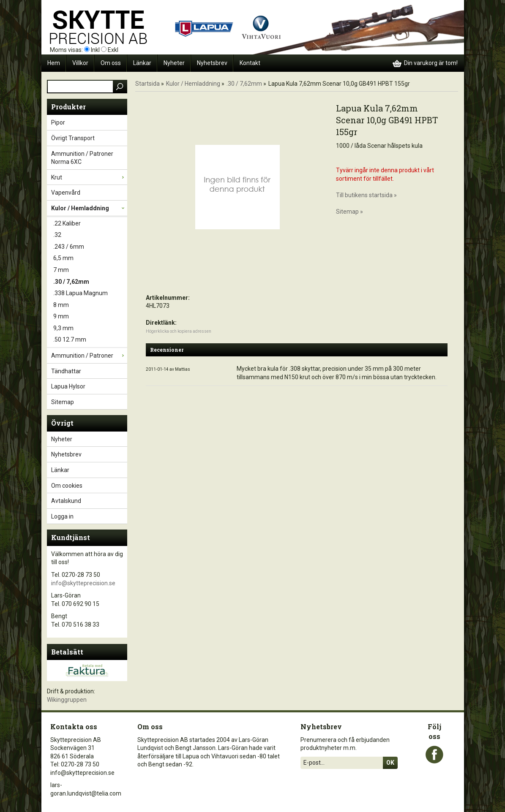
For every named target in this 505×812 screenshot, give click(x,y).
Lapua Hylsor (89, 386)
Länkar (142, 63)
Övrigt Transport (89, 138)
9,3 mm (90, 329)
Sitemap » (349, 212)
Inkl (95, 50)
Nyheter (174, 63)
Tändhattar (89, 371)
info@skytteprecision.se (83, 583)
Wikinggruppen (67, 700)
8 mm (90, 305)
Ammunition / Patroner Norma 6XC (89, 158)
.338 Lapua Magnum (90, 293)
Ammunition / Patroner (89, 356)
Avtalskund (66, 501)
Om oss (111, 63)
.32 (90, 235)
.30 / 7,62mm (90, 282)
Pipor (89, 122)
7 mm (90, 270)
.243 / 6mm (90, 247)
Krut (89, 177)
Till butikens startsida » (366, 195)
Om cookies (67, 486)
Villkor (80, 63)
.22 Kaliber (90, 224)
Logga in (62, 516)
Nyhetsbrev (212, 63)
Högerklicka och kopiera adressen (179, 331)
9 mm (90, 317)
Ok (390, 763)
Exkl (113, 50)
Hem (54, 63)
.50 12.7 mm (90, 340)
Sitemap (63, 402)
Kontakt (250, 63)
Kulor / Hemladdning (89, 208)
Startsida (147, 84)
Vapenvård (89, 193)
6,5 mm (90, 258)
